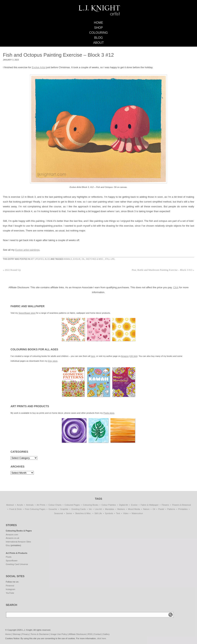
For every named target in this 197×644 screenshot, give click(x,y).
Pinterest (10, 586)
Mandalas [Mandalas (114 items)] (110, 509)
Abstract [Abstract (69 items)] (10, 505)
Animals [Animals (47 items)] (30, 505)
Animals (68, 259)
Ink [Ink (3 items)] (90, 509)
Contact (98, 634)
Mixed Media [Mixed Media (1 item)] (134, 509)
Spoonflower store (27, 313)
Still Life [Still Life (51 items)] (98, 513)
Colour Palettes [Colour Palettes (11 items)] (109, 505)
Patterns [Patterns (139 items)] (171, 509)
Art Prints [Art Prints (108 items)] (41, 505)
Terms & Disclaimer (40, 634)
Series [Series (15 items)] (69, 513)
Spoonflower (12, 561)
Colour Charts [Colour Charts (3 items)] (55, 505)
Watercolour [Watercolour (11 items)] (137, 513)
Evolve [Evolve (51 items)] (134, 505)
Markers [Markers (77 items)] (121, 509)
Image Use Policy (59, 634)
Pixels (9, 557)
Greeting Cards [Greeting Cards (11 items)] (79, 509)
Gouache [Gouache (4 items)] (53, 509)
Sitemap (16, 634)
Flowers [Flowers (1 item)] (165, 505)
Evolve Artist (39, 67)
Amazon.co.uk (13, 538)
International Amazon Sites (18, 542)
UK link (133, 356)
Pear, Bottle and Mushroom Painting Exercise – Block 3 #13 (163, 270)
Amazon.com (12, 535)
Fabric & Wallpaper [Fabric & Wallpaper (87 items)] (150, 505)
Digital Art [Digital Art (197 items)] (124, 505)
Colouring (99, 33)
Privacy (26, 634)
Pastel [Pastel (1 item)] (161, 509)
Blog (98, 38)
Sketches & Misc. (95, 259)
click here (101, 638)
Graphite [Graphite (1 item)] (64, 509)
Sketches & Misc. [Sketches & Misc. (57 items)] (83, 513)
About (98, 43)
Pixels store (109, 413)
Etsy (8, 545)
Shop (98, 28)
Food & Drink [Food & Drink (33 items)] (16, 509)
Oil (83, 259)
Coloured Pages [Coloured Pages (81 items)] (72, 505)
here (93, 356)
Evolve (77, 259)
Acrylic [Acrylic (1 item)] (20, 505)
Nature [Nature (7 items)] (146, 509)
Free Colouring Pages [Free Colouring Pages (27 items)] (35, 509)
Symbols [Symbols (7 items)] (109, 513)
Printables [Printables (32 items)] (183, 509)
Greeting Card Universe (17, 564)
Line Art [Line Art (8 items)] (98, 509)
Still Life (110, 259)
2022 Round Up (12, 270)
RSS (90, 634)
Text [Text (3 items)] (118, 513)
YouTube (10, 593)
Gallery (106, 634)
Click (176, 287)
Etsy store (53, 361)
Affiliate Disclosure (77, 634)
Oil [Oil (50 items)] (154, 509)
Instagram (10, 589)
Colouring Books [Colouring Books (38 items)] (91, 505)
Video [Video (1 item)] (126, 513)
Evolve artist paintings (27, 250)
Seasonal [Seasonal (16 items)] (58, 513)
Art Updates (37, 259)
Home (98, 23)
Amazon (125, 356)
